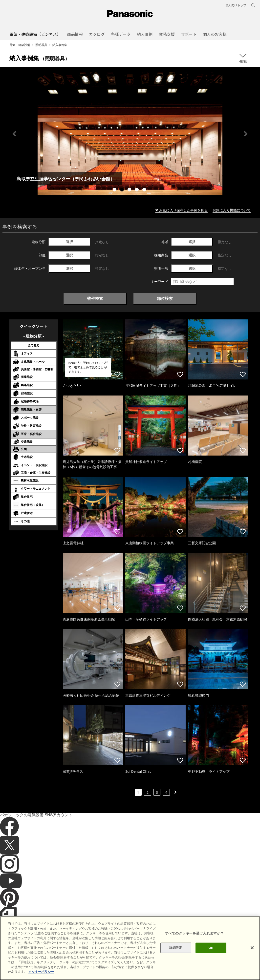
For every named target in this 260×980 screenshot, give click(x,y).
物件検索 (95, 298)
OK (211, 948)
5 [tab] (145, 190)
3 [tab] (130, 190)
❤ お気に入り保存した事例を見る (181, 210)
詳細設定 (176, 948)
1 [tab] (115, 190)
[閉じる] (252, 948)
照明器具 (41, 45)
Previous (14, 134)
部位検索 (165, 298)
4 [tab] (137, 190)
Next (246, 134)
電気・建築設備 (20, 45)
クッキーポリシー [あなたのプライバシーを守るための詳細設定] (41, 972)
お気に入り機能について (232, 210)
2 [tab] (123, 190)
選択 (69, 242)
